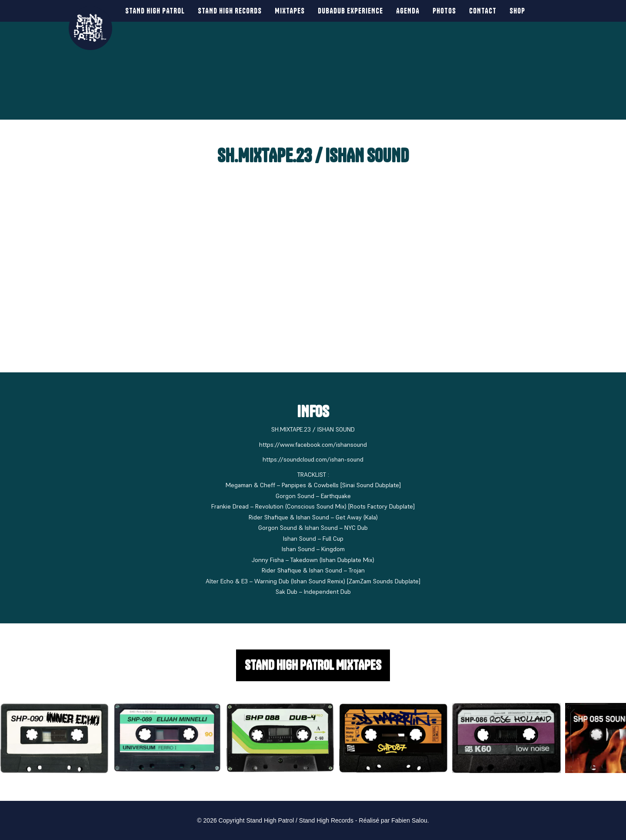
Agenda (404, 11)
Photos (441, 11)
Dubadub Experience (347, 11)
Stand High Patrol (152, 11)
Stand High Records (226, 11)
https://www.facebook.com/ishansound (313, 445)
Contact (479, 11)
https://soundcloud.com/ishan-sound (313, 459)
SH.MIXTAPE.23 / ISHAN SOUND (313, 156)
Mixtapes (286, 11)
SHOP (514, 11)
